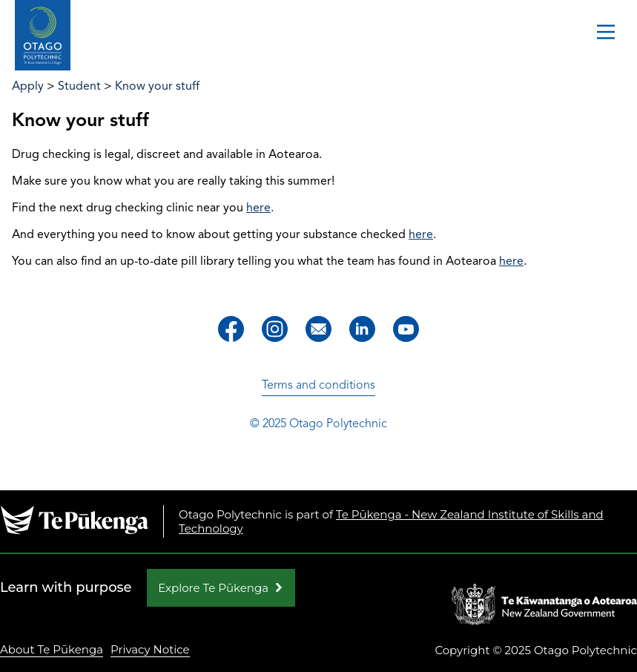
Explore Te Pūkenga (213, 588)
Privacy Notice (150, 649)
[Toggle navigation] (606, 33)
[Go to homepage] (43, 36)
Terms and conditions (318, 385)
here (258, 208)
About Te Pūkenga (52, 649)
